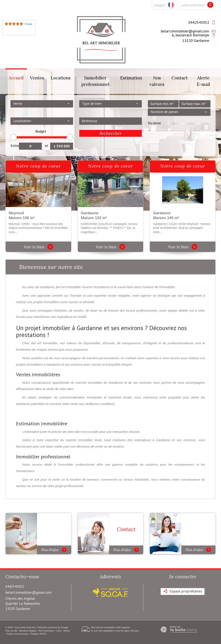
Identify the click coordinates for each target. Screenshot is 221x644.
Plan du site (11, 631)
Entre (15, 146)
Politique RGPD (38, 634)
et (47, 146)
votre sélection (193, 5)
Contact (180, 78)
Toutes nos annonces (17, 634)
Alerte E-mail (203, 81)
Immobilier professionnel (95, 81)
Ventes (37, 78)
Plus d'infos (54, 550)
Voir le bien (38, 247)
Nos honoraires (46, 631)
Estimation (131, 78)
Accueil (16, 78)
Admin (67, 631)
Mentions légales (28, 631)
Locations (61, 78)
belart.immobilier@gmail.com (185, 31)
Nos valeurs (157, 81)
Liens (59, 631)
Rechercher (111, 133)
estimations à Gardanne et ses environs (165, 440)
